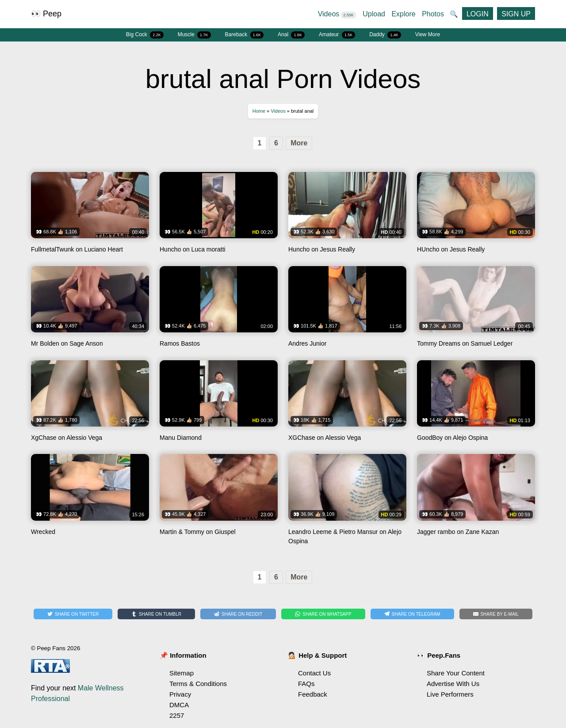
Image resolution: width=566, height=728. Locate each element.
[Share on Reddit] (238, 614)
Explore (403, 14)
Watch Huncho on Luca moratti (219, 216)
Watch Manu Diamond (219, 404)
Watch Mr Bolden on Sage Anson (90, 310)
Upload (374, 14)
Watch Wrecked (90, 502)
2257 (177, 715)
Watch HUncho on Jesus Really (476, 216)
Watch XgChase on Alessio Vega (90, 404)
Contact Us (314, 673)
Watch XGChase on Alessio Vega (347, 404)
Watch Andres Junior (347, 310)
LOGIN (478, 14)
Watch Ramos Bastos (219, 310)
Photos (433, 14)
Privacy (180, 694)
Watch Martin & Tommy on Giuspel (219, 502)
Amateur (337, 35)
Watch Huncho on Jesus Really (347, 216)
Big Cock (145, 35)
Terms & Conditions (198, 684)
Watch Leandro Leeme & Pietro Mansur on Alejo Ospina (347, 502)
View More (428, 34)
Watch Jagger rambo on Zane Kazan (476, 502)
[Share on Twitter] (73, 614)
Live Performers (450, 694)
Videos (337, 14)
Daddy (385, 35)
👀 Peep (46, 14)
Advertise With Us (453, 684)
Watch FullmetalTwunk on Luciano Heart (90, 216)
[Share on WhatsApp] (323, 614)
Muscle (194, 35)
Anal (291, 35)
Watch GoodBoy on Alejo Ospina (476, 404)
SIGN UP (516, 14)
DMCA (179, 705)
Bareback (245, 35)
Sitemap (182, 673)
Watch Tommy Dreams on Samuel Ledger (476, 310)
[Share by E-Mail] (496, 614)
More (299, 143)
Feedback (313, 694)
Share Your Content (456, 673)
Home (259, 111)
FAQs (306, 684)
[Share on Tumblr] (156, 614)
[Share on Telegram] (412, 614)
